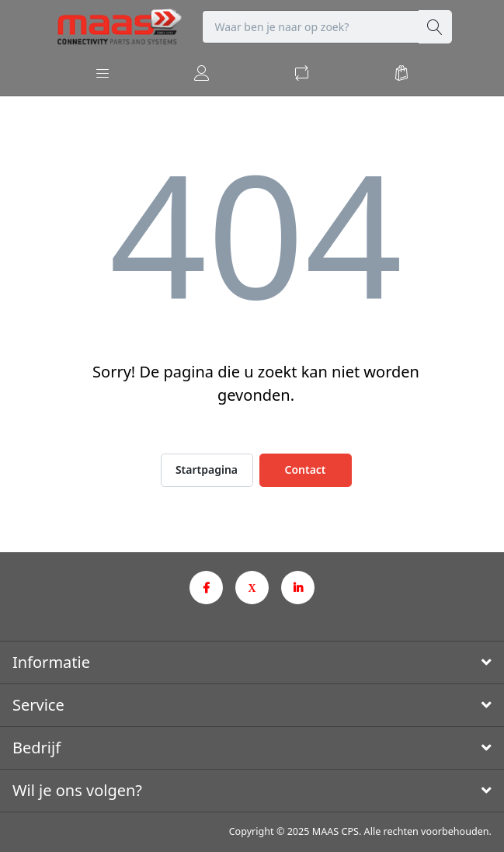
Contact (305, 469)
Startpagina (207, 469)
